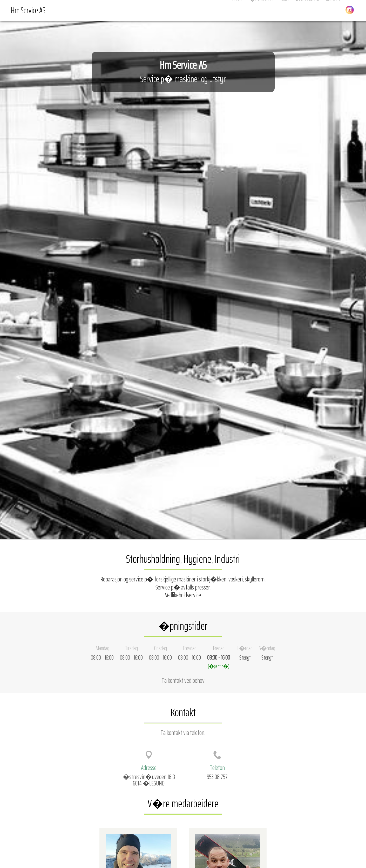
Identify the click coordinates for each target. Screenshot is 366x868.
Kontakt (333, 10)
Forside (237, 10)
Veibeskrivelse (308, 10)
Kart (285, 10)
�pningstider (262, 10)
